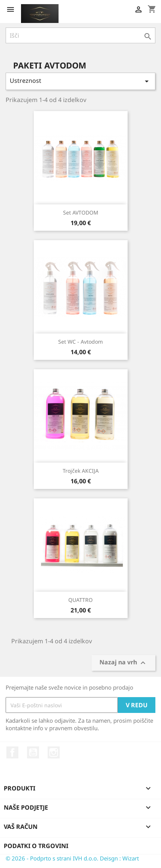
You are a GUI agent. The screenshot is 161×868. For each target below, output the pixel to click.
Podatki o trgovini (36, 846)
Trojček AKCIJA (81, 471)
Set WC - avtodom (80, 342)
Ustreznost (80, 81)
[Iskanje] (80, 35)
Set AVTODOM (81, 212)
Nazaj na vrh (123, 663)
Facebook (12, 752)
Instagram (54, 752)
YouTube (33, 752)
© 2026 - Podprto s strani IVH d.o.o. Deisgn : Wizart (72, 858)
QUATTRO (80, 600)
